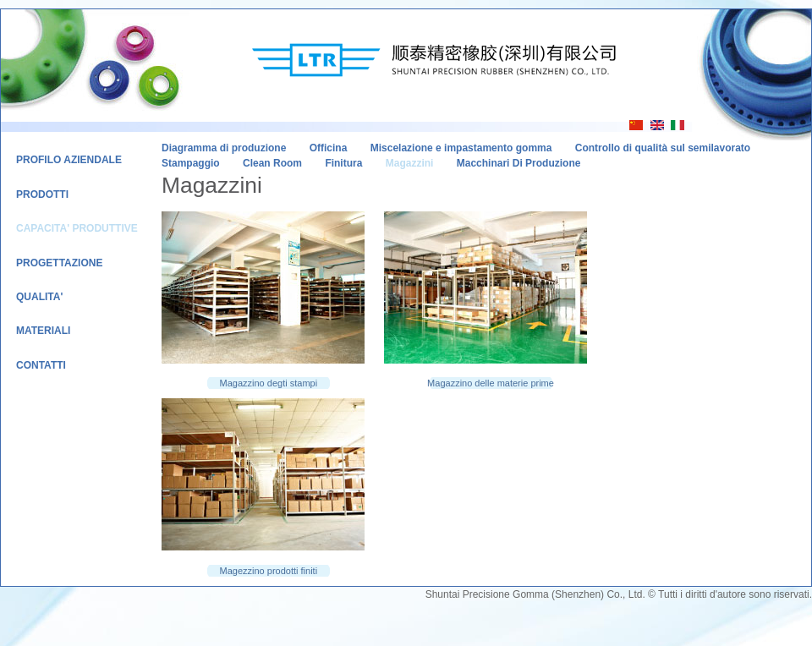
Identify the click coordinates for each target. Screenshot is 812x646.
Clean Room (272, 163)
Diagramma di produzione (224, 148)
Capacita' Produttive (77, 228)
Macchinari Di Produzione (519, 163)
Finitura (343, 163)
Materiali (43, 331)
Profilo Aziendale (69, 160)
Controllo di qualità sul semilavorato (663, 148)
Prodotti (42, 194)
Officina (329, 148)
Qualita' (39, 297)
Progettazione (59, 263)
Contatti (41, 365)
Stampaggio (191, 163)
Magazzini (410, 163)
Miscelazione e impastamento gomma (461, 148)
